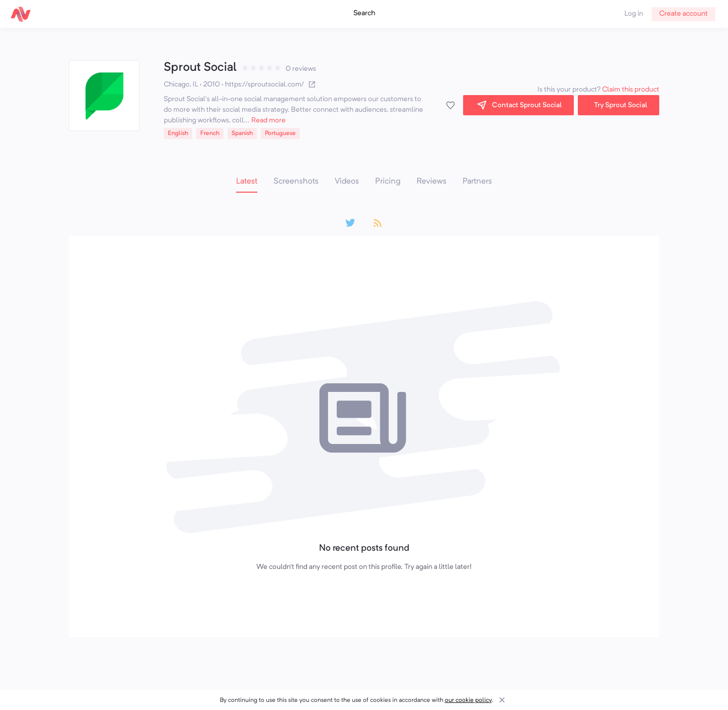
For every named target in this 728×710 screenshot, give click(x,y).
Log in (634, 14)
